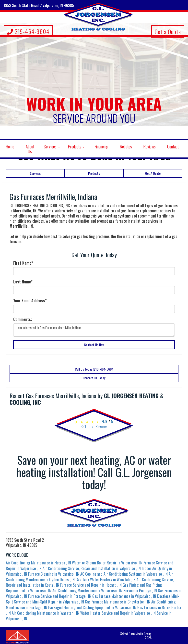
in (39, 563)
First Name (23, 263)
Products (76, 146)
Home (10, 146)
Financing (101, 146)
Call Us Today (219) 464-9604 (94, 369)
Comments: (23, 319)
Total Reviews (94, 426)
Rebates (126, 146)
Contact (173, 146)
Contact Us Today (94, 378)
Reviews (149, 146)
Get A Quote (153, 173)
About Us (30, 149)
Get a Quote (168, 31)
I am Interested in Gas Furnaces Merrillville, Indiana (94, 330)
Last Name (23, 282)
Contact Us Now (94, 345)
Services (52, 146)
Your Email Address (30, 301)
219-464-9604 (28, 31)
